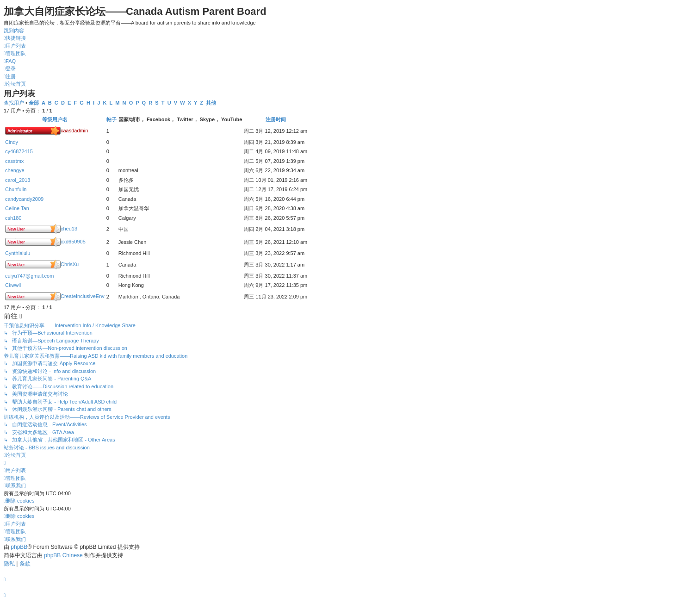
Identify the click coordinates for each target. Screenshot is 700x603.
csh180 (13, 218)
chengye (15, 170)
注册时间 (276, 119)
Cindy (12, 142)
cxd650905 (73, 242)
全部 (34, 103)
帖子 (112, 119)
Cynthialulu (18, 253)
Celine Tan (17, 208)
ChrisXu (70, 264)
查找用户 (14, 103)
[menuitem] (15, 46)
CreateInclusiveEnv (83, 296)
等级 (47, 119)
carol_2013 (18, 180)
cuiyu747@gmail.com (29, 276)
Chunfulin (16, 189)
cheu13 (69, 229)
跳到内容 (14, 31)
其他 (211, 103)
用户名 (60, 119)
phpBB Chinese (63, 555)
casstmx (14, 161)
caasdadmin (74, 131)
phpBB (19, 547)
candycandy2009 (24, 199)
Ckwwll (13, 285)
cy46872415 (19, 151)
